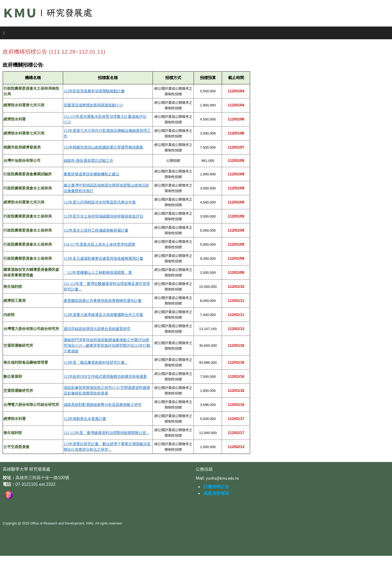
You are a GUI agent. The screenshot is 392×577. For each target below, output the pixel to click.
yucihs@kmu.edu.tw (222, 478)
